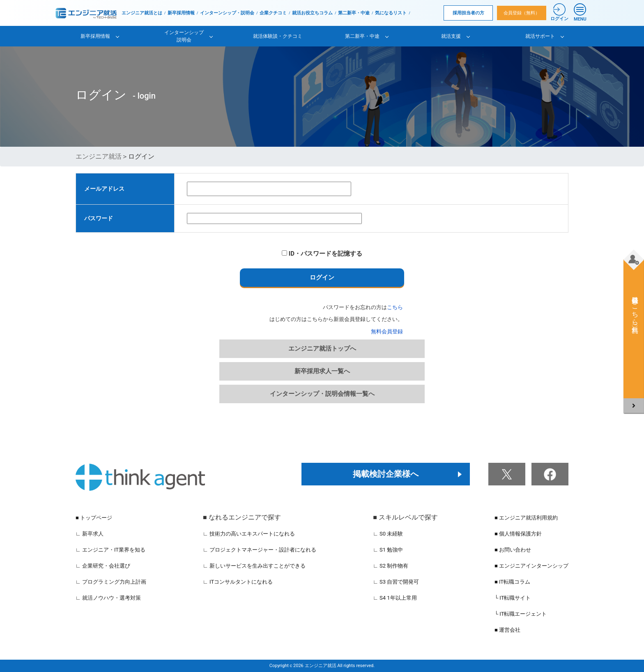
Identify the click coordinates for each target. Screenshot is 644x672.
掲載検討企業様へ (386, 474)
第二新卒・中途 (354, 13)
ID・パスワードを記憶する (322, 254)
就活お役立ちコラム (312, 13)
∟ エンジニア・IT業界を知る (110, 550)
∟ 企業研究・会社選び (103, 566)
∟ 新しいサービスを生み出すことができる (254, 566)
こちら (395, 307)
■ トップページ (94, 518)
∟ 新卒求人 (90, 534)
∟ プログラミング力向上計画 (111, 582)
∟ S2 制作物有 (391, 566)
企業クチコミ (273, 13)
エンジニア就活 (99, 156)
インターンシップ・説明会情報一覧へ (322, 394)
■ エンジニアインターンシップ (531, 566)
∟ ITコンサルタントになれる (238, 582)
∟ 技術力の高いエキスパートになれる (249, 534)
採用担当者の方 (468, 13)
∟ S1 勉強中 (388, 550)
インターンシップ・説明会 (227, 13)
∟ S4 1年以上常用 (395, 598)
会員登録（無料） (522, 13)
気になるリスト (391, 13)
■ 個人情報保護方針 (518, 534)
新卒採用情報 (181, 13)
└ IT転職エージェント (521, 614)
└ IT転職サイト (513, 598)
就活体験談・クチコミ (278, 36)
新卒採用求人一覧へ (322, 371)
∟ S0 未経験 (388, 534)
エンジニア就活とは (142, 13)
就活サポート (540, 36)
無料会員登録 (387, 331)
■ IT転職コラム (512, 582)
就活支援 (451, 36)
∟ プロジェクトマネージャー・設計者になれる (260, 550)
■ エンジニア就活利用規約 (526, 518)
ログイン (322, 277)
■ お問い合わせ (513, 550)
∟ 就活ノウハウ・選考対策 (108, 598)
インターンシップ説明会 (184, 36)
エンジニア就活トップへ (322, 349)
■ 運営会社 (507, 630)
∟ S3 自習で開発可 (396, 582)
